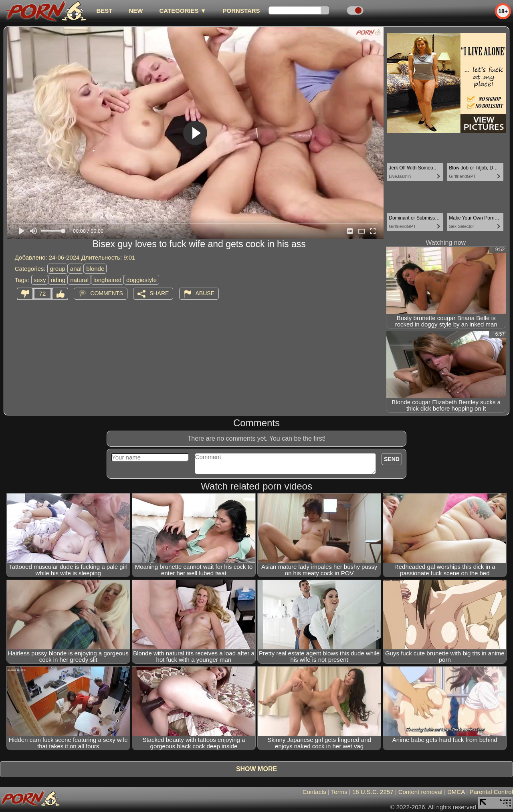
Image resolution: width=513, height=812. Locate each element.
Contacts (314, 792)
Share (159, 293)
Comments (107, 293)
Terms (339, 792)
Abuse (205, 293)
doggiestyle (141, 280)
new (136, 11)
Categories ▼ (183, 11)
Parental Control (491, 792)
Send (392, 459)
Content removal (420, 792)
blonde (95, 269)
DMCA (456, 792)
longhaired (107, 280)
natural (79, 280)
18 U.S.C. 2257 (373, 792)
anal (76, 269)
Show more (256, 769)
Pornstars (241, 11)
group (57, 269)
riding (58, 280)
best (104, 11)
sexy (40, 280)
